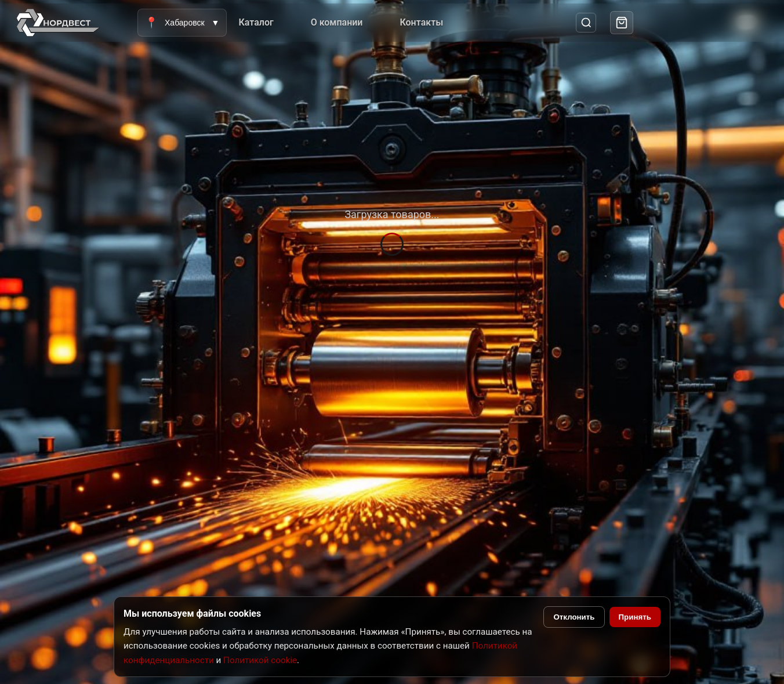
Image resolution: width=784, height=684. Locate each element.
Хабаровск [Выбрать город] (182, 23)
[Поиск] (586, 23)
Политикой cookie (260, 660)
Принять (635, 617)
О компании (337, 22)
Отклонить (574, 617)
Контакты (421, 22)
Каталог (256, 22)
